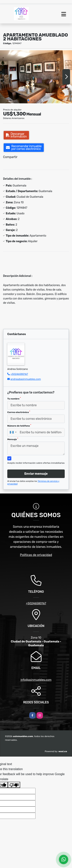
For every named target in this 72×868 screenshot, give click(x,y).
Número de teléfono (19, 426)
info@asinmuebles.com (36, 680)
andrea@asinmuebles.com (26, 379)
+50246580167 (19, 374)
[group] (36, 77)
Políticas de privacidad (36, 555)
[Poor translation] (14, 785)
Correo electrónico (19, 412)
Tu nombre (14, 399)
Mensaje (13, 439)
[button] (28, 100)
